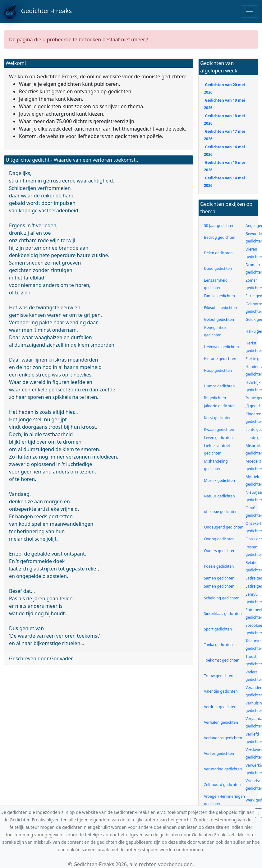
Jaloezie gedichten (220, 406)
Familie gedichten (219, 296)
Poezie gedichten (219, 566)
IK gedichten (215, 398)
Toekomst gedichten (222, 660)
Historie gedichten (220, 359)
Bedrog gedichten (220, 237)
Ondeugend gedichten (224, 527)
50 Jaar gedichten (219, 226)
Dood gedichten (218, 268)
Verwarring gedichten (223, 769)
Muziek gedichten (219, 480)
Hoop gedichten (218, 370)
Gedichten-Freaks (38, 12)
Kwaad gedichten (219, 429)
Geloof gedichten (219, 319)
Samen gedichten (219, 578)
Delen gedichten (218, 253)
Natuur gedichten (219, 496)
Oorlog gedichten (219, 539)
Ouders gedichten (220, 551)
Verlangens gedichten (223, 738)
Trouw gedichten (218, 676)
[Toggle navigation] (250, 12)
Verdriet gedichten (220, 707)
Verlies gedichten (219, 753)
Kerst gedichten (218, 418)
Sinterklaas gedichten (223, 614)
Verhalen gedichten (221, 722)
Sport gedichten (218, 629)
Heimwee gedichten (221, 347)
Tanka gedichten (218, 645)
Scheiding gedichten (222, 598)
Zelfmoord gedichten (222, 785)
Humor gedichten (219, 386)
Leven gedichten (218, 438)
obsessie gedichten (221, 512)
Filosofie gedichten (220, 308)
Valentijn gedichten (221, 691)
